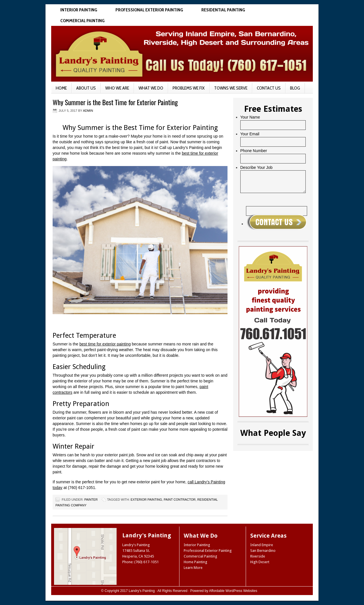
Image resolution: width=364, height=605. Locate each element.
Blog (295, 88)
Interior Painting (79, 10)
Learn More (193, 568)
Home (61, 88)
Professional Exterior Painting (149, 10)
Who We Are (117, 88)
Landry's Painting (142, 591)
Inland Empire (262, 545)
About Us (86, 88)
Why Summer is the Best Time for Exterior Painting (115, 102)
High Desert (260, 562)
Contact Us (269, 88)
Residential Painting (223, 10)
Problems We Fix (189, 88)
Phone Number (254, 151)
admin (88, 111)
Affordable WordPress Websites (233, 591)
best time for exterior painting (105, 344)
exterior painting (146, 500)
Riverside (258, 556)
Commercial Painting (82, 21)
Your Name (250, 117)
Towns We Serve (231, 88)
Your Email (250, 134)
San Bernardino (263, 551)
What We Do (151, 88)
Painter (91, 500)
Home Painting (196, 562)
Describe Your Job (257, 167)
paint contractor (180, 500)
